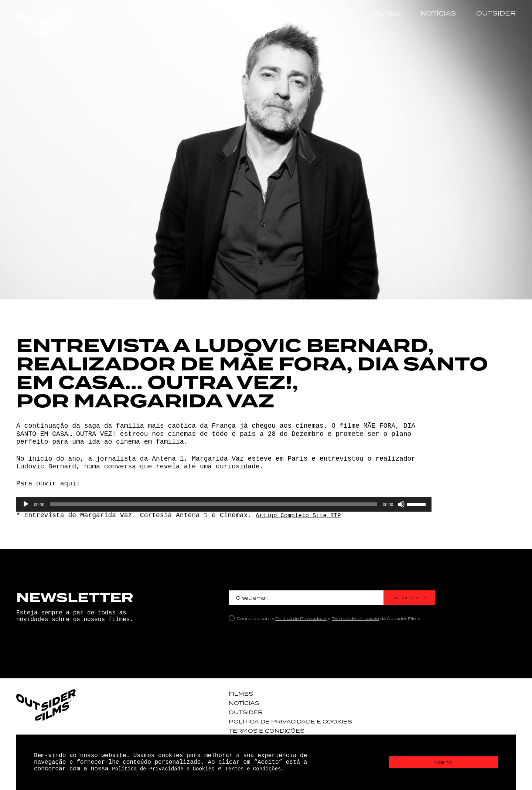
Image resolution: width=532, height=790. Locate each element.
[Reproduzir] (26, 504)
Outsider (496, 13)
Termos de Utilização (355, 618)
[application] (224, 504)
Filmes (386, 13)
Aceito (443, 762)
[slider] (214, 504)
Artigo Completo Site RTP (303, 515)
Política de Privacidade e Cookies (283, 720)
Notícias (438, 13)
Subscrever (410, 598)
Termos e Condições (261, 729)
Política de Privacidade (301, 618)
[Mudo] (401, 504)
